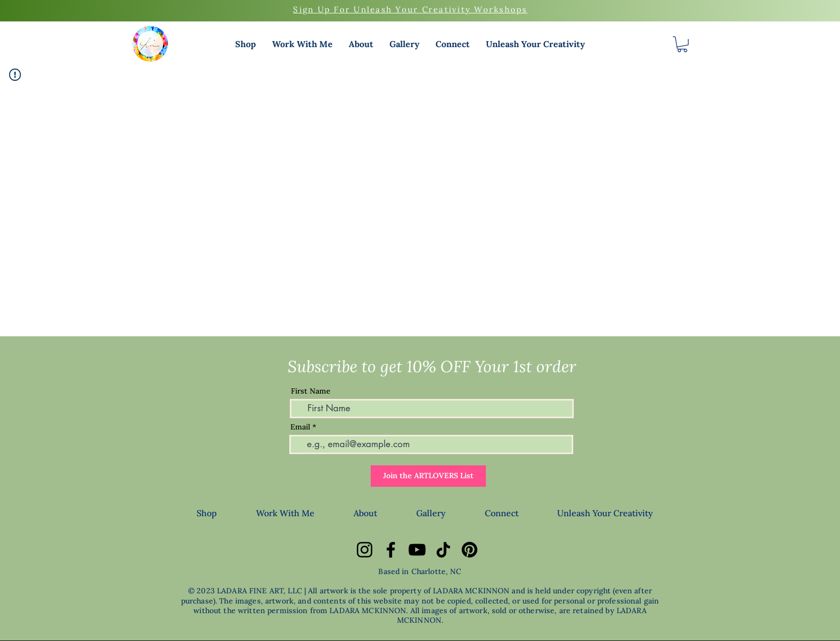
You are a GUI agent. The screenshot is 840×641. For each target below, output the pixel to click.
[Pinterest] (470, 550)
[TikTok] (443, 550)
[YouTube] (417, 550)
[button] (246, 44)
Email (300, 427)
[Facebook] (391, 550)
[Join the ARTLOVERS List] (428, 476)
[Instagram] (365, 550)
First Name (311, 391)
